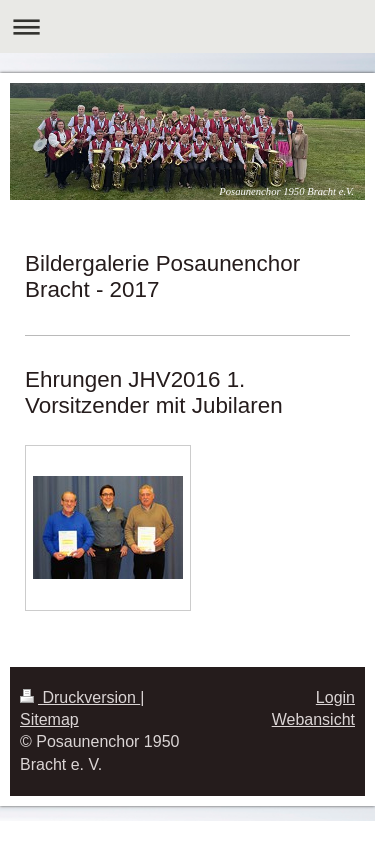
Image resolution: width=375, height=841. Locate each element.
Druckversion (80, 697)
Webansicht (313, 719)
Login (335, 697)
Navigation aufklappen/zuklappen (187, 26)
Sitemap (49, 719)
